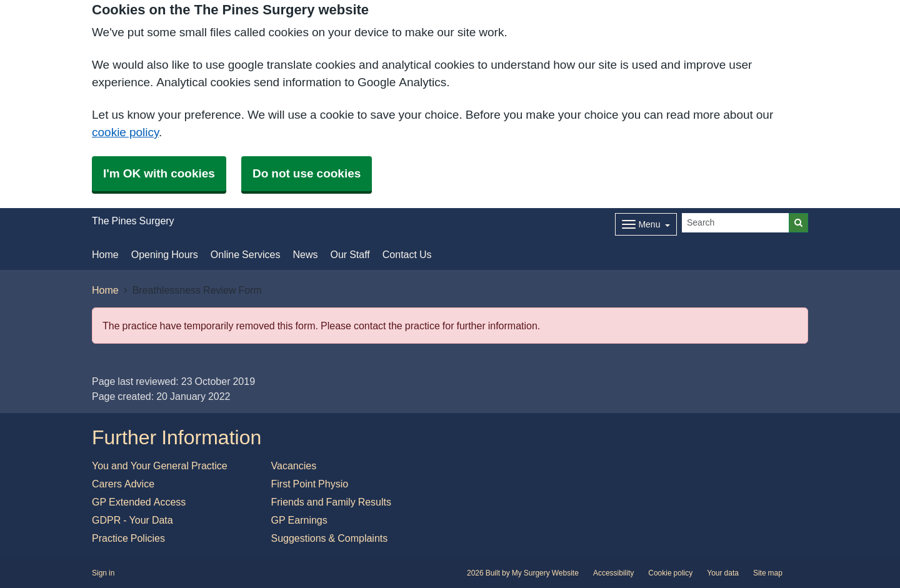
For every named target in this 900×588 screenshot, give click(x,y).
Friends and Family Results (332, 502)
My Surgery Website (545, 573)
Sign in (103, 573)
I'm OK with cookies (159, 173)
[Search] (736, 223)
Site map (768, 573)
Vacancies (294, 466)
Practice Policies (128, 538)
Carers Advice (123, 484)
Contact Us (407, 254)
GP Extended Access (139, 502)
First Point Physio (310, 484)
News (305, 254)
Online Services (246, 254)
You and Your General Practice (160, 466)
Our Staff (350, 254)
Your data (723, 573)
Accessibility (613, 573)
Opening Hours (165, 254)
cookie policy (125, 132)
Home (105, 254)
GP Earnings (299, 520)
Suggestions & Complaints (330, 538)
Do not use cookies (307, 173)
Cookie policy (670, 573)
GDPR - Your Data (132, 520)
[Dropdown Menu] (646, 224)
